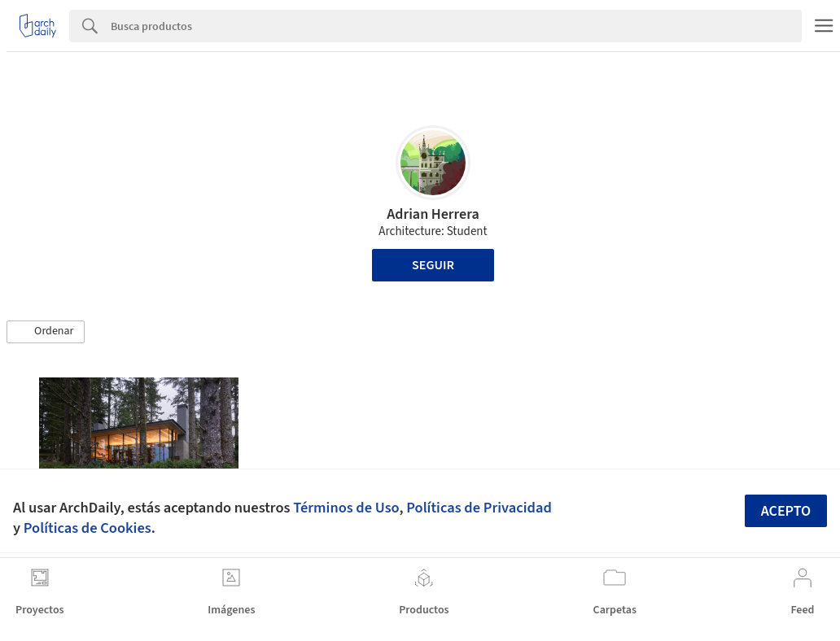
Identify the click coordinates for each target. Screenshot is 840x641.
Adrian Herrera (433, 214)
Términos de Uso (346, 508)
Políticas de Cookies (87, 528)
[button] (46, 332)
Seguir (433, 265)
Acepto (786, 511)
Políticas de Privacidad (479, 508)
